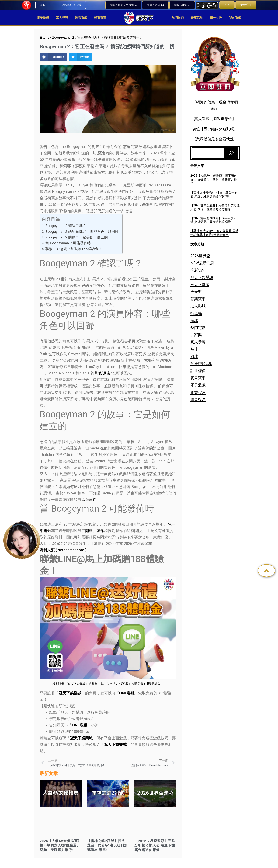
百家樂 (196, 335)
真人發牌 (198, 342)
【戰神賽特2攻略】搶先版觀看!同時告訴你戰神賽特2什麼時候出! (214, 233)
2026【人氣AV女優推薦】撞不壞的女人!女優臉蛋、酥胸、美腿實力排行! (61, 845)
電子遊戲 (198, 385)
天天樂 (196, 292)
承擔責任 (89, 500)
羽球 (194, 356)
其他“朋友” (103, 373)
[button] (53, 57)
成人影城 (198, 306)
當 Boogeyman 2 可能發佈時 (68, 243)
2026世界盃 (200, 256)
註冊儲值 (198, 371)
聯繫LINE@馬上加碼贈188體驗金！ (74, 249)
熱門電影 (198, 328)
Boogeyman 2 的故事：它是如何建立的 (77, 237)
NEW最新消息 (202, 263)
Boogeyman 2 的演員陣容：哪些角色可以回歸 (82, 232)
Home (44, 37)
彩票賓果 (198, 299)
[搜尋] (231, 153)
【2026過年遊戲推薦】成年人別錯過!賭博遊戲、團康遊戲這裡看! (214, 220)
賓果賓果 (198, 378)
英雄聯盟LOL (201, 364)
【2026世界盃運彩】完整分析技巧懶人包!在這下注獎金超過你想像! (155, 845)
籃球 (194, 349)
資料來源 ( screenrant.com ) (63, 550)
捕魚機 (196, 313)
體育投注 (198, 399)
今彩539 (197, 270)
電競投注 (198, 392)
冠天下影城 (200, 285)
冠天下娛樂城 (202, 277)
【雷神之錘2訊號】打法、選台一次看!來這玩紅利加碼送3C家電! (108, 845)
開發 (89, 531)
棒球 (194, 320)
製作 (100, 531)
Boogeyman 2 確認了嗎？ (66, 226)
